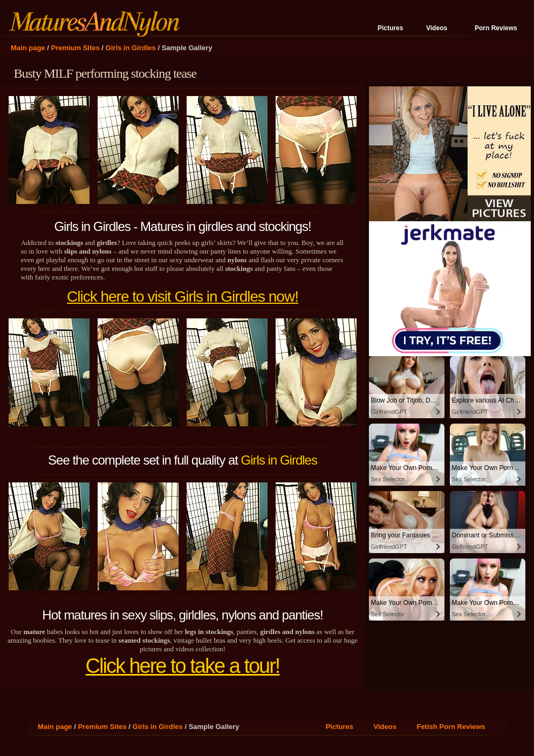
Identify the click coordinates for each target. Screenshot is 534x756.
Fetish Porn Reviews (451, 727)
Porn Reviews (496, 28)
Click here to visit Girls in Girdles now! (183, 297)
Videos (437, 28)
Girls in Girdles (131, 48)
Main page (28, 48)
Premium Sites (75, 48)
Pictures (390, 28)
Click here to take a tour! (183, 666)
